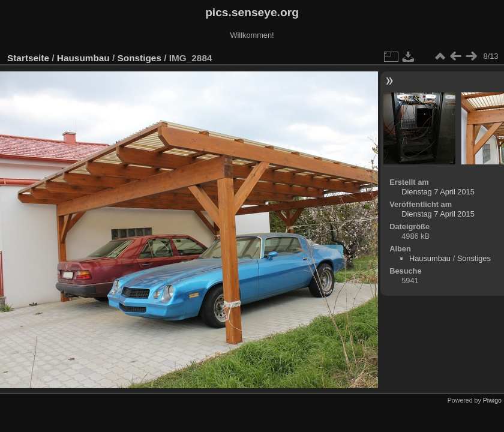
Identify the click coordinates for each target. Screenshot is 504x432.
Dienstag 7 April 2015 (438, 192)
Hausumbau (83, 58)
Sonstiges (139, 58)
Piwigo (492, 400)
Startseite (28, 58)
